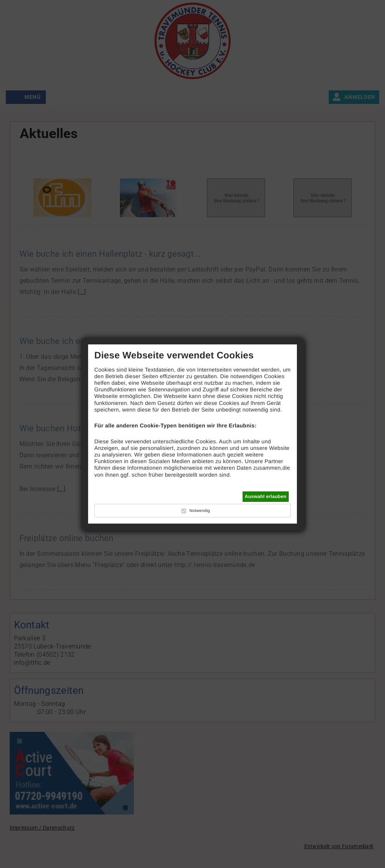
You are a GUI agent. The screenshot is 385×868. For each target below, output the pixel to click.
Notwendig (200, 511)
